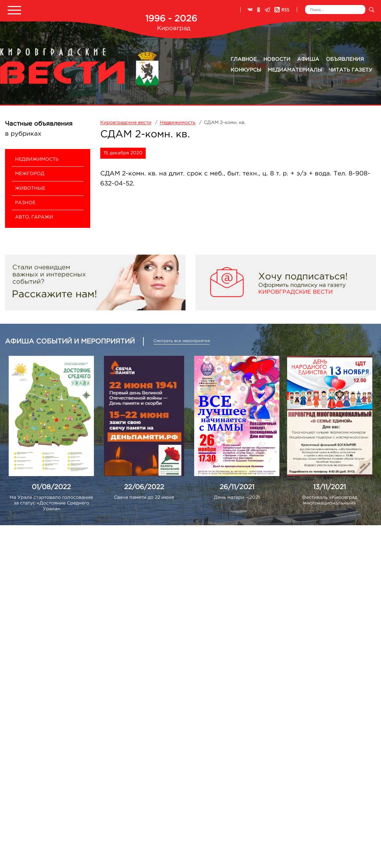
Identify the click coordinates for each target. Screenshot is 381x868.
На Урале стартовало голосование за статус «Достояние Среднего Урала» (51, 503)
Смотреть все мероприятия (182, 341)
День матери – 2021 (237, 497)
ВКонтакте (250, 10)
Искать (371, 10)
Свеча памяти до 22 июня (144, 497)
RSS (282, 10)
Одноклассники (259, 10)
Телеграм (267, 10)
